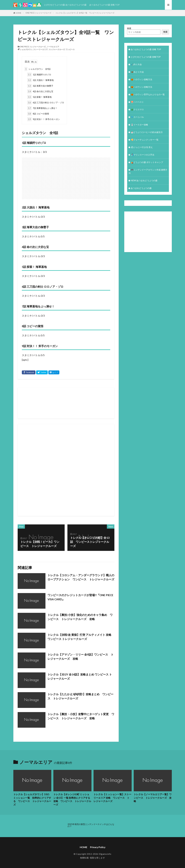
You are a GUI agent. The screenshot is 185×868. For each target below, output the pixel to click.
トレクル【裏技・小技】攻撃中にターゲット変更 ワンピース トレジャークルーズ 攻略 (81, 716)
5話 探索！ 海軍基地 (39, 97)
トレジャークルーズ (57, 49)
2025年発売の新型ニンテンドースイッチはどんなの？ (91, 825)
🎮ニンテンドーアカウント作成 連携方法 (148, 171)
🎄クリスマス (137, 109)
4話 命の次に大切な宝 (40, 91)
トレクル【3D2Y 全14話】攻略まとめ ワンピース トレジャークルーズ (80, 676)
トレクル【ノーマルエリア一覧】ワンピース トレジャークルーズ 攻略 (153, 798)
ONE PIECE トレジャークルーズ (38, 13)
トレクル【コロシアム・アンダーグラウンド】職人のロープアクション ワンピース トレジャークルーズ (81, 577)
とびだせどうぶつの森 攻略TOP (146, 57)
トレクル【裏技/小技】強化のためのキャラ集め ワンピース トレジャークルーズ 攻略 (80, 617)
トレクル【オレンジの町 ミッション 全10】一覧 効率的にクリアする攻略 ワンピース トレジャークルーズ (72, 800)
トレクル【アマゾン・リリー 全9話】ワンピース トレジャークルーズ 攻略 (81, 657)
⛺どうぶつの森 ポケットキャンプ (147, 162)
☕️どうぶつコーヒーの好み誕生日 (147, 132)
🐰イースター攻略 (139, 125)
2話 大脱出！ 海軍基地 (40, 80)
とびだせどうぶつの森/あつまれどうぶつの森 (65, 5)
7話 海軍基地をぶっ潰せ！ (42, 108)
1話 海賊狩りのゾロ (39, 75)
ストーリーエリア (40, 49)
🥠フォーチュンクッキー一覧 (145, 140)
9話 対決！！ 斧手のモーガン (44, 119)
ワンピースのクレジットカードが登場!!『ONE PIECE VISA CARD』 (80, 597)
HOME (19, 13)
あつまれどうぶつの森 (141, 188)
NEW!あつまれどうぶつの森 (144, 180)
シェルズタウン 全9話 (38, 69)
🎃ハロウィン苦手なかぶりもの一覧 (148, 94)
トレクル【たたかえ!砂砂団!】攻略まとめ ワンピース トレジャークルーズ (80, 696)
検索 (129, 28)
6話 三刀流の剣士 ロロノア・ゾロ (46, 103)
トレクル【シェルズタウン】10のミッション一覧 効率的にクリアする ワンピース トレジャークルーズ (32, 800)
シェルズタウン (26, 49)
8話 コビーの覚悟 (38, 114)
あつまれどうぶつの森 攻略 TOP (104, 5)
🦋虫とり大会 (137, 72)
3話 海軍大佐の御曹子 (40, 86)
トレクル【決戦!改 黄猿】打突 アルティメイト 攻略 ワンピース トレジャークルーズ (79, 637)
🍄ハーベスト (137, 102)
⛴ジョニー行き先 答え (142, 147)
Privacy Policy (98, 847)
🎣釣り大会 (136, 64)
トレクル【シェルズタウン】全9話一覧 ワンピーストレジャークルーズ (85, 13)
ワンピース (70, 49)
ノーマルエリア (53, 47)
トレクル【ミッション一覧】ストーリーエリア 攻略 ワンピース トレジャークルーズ (112, 798)
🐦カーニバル (137, 117)
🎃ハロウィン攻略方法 (141, 79)
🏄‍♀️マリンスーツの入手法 (143, 155)
